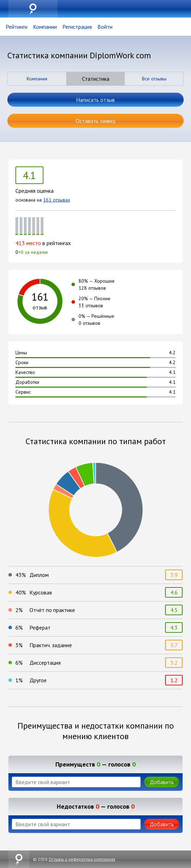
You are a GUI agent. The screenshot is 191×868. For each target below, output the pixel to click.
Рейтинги (16, 27)
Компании (45, 27)
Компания (37, 79)
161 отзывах (57, 200)
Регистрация (77, 27)
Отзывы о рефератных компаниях (82, 859)
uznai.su (33, 9)
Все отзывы (154, 79)
